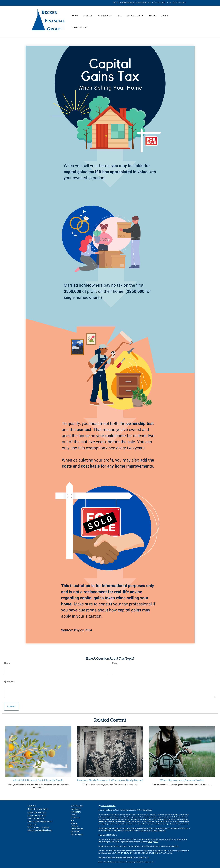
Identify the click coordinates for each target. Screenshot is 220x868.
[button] (88, 16)
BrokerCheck (147, 810)
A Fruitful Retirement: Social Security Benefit (38, 780)
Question (9, 681)
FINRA (150, 842)
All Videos (75, 832)
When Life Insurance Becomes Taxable (182, 780)
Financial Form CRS (108, 806)
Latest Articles (77, 829)
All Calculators (77, 834)
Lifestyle (74, 826)
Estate (74, 815)
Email (115, 663)
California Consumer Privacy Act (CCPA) (169, 828)
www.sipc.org (174, 846)
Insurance (75, 818)
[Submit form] (11, 707)
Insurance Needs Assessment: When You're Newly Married (110, 780)
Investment (76, 812)
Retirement (76, 809)
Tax (72, 820)
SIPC (156, 842)
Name (7, 663)
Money (74, 823)
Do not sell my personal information (153, 831)
